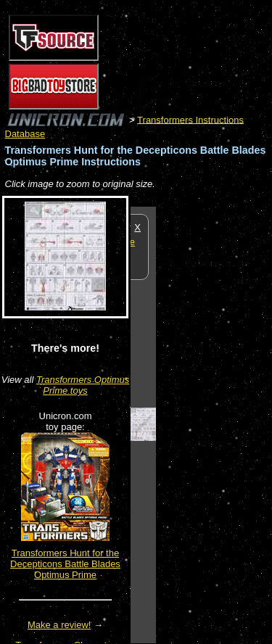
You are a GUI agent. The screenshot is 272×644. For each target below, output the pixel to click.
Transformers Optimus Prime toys (83, 385)
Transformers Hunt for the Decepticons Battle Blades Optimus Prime (65, 564)
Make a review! (59, 625)
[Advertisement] (214, 424)
